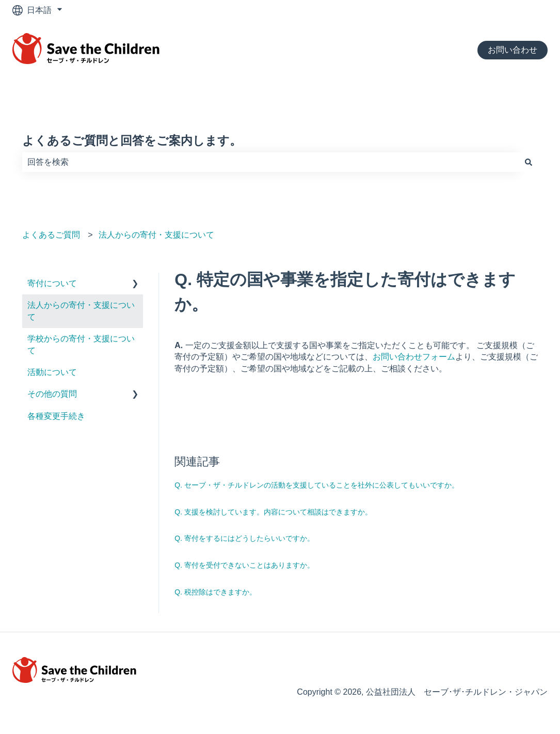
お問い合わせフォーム (414, 357)
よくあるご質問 (51, 235)
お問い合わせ (513, 50)
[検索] (529, 162)
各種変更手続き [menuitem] (56, 416)
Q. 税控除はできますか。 (215, 592)
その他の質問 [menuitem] (52, 394)
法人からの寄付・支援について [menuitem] (81, 311)
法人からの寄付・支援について (156, 235)
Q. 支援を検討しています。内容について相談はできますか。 (273, 512)
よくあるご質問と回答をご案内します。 (132, 140)
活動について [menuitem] (52, 372)
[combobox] (270, 162)
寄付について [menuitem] (52, 283)
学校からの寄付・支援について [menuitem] (81, 344)
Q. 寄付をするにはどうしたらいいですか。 (244, 538)
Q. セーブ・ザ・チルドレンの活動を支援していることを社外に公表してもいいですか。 (317, 485)
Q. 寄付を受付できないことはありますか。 (244, 565)
